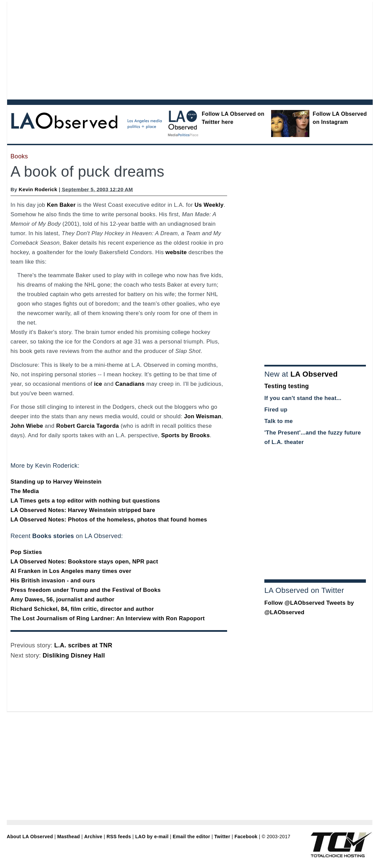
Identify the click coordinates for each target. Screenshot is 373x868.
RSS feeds (119, 837)
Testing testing (287, 386)
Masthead (69, 837)
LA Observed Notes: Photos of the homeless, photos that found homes (109, 520)
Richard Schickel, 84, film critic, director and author (82, 609)
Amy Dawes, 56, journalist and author (62, 599)
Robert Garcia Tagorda (88, 426)
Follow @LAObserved (294, 603)
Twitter (222, 837)
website (176, 252)
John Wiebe (27, 426)
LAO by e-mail (152, 837)
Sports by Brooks (185, 435)
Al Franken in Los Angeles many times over (71, 571)
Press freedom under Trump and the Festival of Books (86, 590)
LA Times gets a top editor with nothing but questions (85, 501)
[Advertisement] (97, 49)
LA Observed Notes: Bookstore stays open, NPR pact (84, 562)
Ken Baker (61, 205)
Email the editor (191, 837)
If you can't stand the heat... (303, 398)
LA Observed (314, 374)
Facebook (246, 837)
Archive (93, 837)
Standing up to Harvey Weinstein (56, 482)
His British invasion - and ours (53, 581)
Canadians (130, 384)
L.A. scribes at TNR (83, 645)
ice (98, 384)
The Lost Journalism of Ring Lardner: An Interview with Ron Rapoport (108, 618)
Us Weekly (209, 205)
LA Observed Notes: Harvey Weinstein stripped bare (83, 510)
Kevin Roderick (38, 189)
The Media (25, 491)
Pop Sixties (26, 552)
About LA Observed (30, 837)
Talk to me (279, 421)
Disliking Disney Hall (74, 655)
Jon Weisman (203, 416)
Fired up (276, 410)
